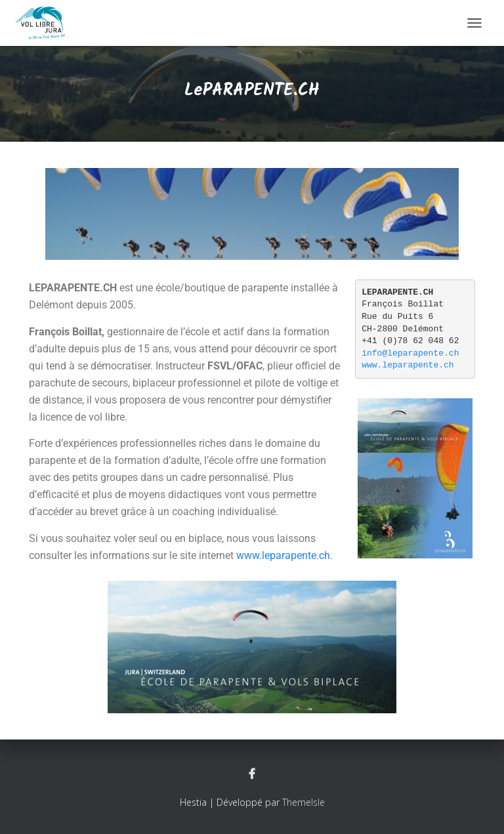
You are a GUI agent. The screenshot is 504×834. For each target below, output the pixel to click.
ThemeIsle (304, 802)
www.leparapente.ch (283, 555)
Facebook (252, 774)
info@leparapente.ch (410, 353)
